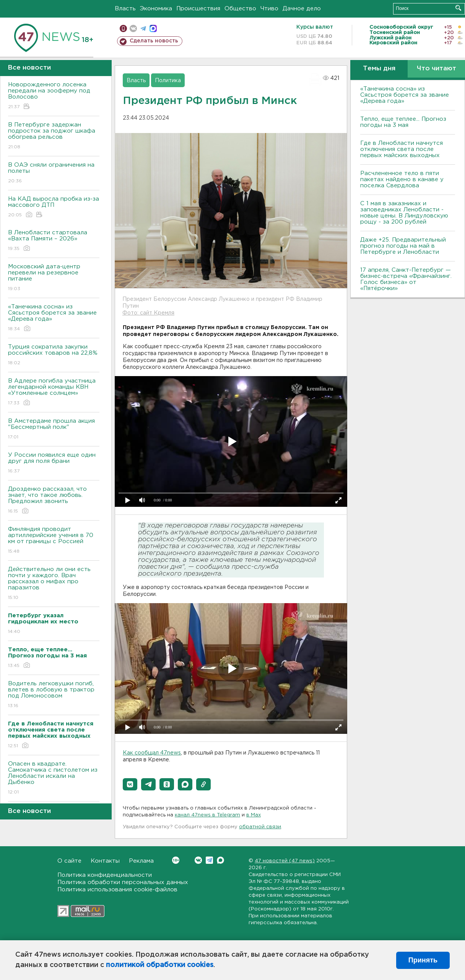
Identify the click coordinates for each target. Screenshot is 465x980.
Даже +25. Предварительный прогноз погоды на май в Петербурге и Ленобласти (403, 246)
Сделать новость (154, 41)
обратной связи (260, 827)
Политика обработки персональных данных (123, 882)
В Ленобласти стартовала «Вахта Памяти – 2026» (54, 241)
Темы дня (379, 69)
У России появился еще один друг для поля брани (54, 463)
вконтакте (133, 28)
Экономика (156, 9)
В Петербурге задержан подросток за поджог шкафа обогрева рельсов (54, 136)
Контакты (105, 861)
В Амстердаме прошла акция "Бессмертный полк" (54, 429)
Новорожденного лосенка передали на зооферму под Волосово (54, 96)
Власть (125, 9)
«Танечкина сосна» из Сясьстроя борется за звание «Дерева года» (54, 318)
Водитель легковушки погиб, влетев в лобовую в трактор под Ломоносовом (54, 695)
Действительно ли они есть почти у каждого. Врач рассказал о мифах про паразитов (54, 584)
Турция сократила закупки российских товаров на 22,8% (54, 355)
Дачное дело (302, 9)
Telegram (209, 860)
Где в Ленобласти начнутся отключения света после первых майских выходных (402, 149)
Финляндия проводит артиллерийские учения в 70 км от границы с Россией (54, 541)
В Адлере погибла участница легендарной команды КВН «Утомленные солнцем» (54, 392)
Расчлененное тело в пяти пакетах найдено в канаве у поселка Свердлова (402, 179)
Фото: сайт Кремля (148, 313)
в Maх (254, 815)
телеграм (143, 28)
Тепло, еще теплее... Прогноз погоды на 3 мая (403, 122)
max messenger (153, 28)
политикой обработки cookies (160, 965)
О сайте (69, 861)
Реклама (141, 861)
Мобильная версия (123, 28)
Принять (423, 960)
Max (220, 860)
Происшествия (198, 9)
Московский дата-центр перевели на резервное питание (54, 278)
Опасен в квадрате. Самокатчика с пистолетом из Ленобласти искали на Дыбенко (54, 778)
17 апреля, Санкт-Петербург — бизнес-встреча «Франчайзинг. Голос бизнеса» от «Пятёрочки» (406, 279)
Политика (168, 81)
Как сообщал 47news (152, 753)
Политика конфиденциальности (105, 875)
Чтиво (269, 9)
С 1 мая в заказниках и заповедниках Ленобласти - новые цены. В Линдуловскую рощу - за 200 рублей (404, 213)
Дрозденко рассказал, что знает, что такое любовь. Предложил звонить (54, 501)
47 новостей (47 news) (285, 861)
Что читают (437, 69)
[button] (130, 784)
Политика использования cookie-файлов (117, 890)
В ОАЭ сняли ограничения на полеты (54, 173)
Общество (240, 9)
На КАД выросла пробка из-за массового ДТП (54, 207)
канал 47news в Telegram (207, 815)
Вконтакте (176, 860)
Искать (458, 8)
